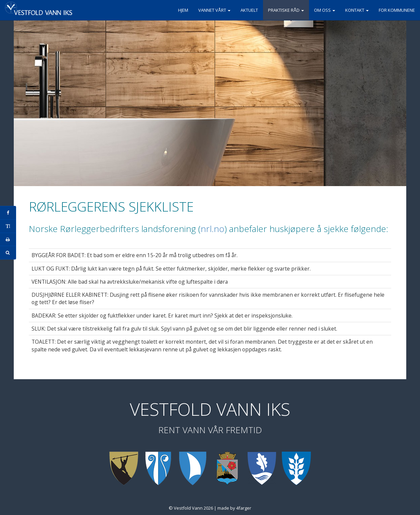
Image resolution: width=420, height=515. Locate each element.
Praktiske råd (286, 10)
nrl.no (213, 229)
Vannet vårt (214, 10)
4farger (244, 508)
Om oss (325, 10)
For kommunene (397, 10)
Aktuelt (249, 10)
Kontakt (357, 10)
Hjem (183, 10)
